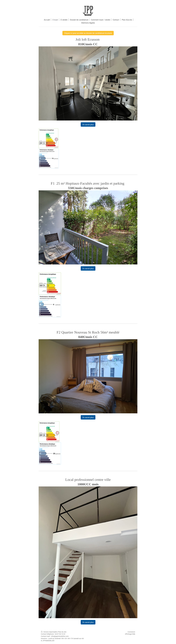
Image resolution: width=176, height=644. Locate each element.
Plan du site (62, 632)
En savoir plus (88, 124)
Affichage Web (130, 634)
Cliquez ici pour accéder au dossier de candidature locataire (88, 33)
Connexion (131, 632)
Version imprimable (49, 632)
